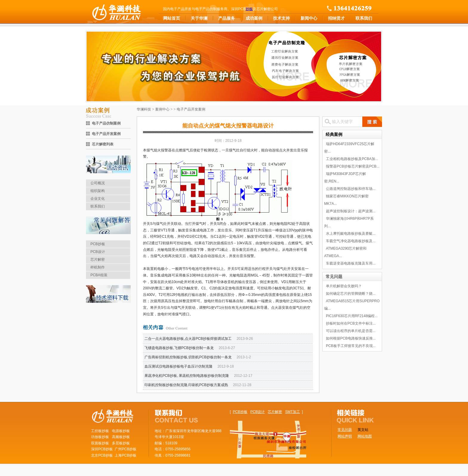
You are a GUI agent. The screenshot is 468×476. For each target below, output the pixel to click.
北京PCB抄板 (102, 455)
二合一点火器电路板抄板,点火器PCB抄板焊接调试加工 (188, 339)
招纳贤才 (336, 18)
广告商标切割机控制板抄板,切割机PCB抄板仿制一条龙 (188, 357)
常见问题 (334, 277)
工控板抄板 (100, 431)
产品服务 (227, 18)
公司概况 (98, 183)
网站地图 (365, 436)
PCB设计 (98, 252)
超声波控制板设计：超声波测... (351, 211)
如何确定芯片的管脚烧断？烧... (351, 294)
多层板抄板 (121, 443)
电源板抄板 (121, 431)
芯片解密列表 (103, 144)
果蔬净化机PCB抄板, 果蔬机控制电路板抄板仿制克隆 (187, 376)
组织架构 (98, 191)
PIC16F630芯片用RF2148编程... (352, 316)
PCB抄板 (98, 244)
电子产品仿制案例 (106, 123)
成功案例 (254, 18)
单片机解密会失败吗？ (344, 286)
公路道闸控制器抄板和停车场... (351, 189)
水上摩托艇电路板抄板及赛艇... (351, 234)
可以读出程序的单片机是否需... (351, 331)
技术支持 (281, 18)
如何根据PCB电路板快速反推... (351, 338)
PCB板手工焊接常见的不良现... (351, 346)
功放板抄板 (100, 437)
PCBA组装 (99, 275)
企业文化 (98, 199)
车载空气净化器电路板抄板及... (351, 241)
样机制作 (98, 267)
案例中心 (162, 109)
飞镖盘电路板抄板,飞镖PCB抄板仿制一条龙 (179, 348)
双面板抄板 (100, 443)
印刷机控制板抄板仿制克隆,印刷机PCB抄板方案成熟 (186, 385)
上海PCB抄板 (126, 455)
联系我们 (364, 18)
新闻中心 (309, 18)
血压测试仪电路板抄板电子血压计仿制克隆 (178, 366)
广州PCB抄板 (126, 449)
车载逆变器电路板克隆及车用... (351, 263)
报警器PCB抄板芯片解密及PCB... (353, 166)
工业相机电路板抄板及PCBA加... (352, 159)
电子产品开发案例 (106, 134)
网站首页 (172, 18)
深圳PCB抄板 (102, 449)
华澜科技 (144, 109)
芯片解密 (98, 260)
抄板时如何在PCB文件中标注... (351, 323)
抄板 (249, 9)
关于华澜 (199, 18)
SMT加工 (292, 412)
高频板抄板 (121, 437)
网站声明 (345, 436)
